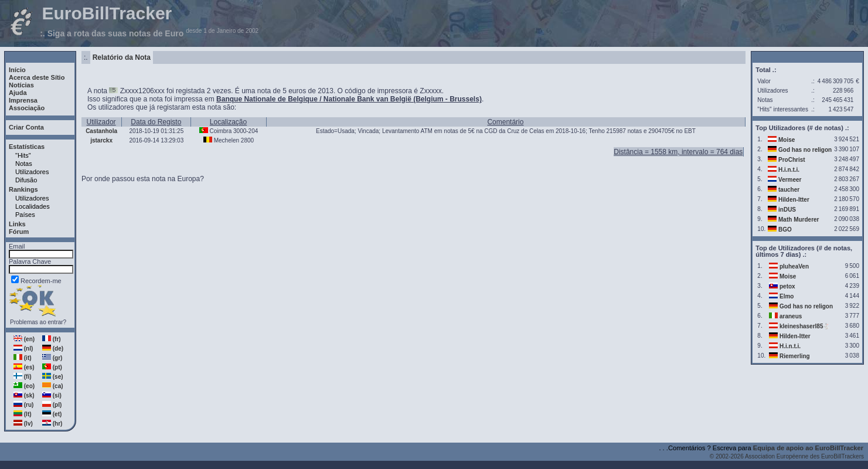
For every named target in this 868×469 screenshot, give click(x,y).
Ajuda (18, 93)
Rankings (23, 189)
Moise (787, 140)
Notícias (21, 85)
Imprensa (23, 100)
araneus (791, 316)
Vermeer (790, 180)
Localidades (33, 206)
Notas (24, 164)
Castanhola (101, 131)
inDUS (787, 210)
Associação (27, 108)
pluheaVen (794, 266)
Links (17, 224)
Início (17, 70)
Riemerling (795, 356)
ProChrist (792, 160)
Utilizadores (32, 172)
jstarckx (101, 140)
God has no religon (805, 150)
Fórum (19, 232)
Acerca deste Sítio (37, 77)
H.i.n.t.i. (789, 170)
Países (25, 215)
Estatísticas (27, 147)
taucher (789, 190)
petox (787, 286)
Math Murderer (799, 220)
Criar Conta (26, 127)
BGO (785, 230)
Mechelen (227, 140)
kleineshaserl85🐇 (805, 326)
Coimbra (220, 131)
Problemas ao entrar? (38, 322)
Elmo (787, 296)
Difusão (26, 180)
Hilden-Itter (794, 200)
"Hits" (23, 155)
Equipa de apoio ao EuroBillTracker (808, 448)
